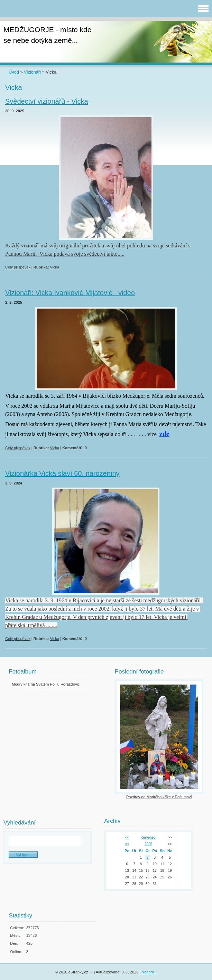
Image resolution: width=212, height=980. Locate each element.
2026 (148, 844)
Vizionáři (32, 72)
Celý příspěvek (18, 267)
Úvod (14, 72)
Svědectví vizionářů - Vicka (47, 101)
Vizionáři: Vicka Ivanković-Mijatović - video (70, 293)
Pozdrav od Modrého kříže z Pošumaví (159, 797)
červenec (149, 837)
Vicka (54, 267)
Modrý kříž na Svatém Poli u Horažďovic (46, 684)
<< (127, 837)
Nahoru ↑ (149, 972)
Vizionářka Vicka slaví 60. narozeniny (62, 473)
